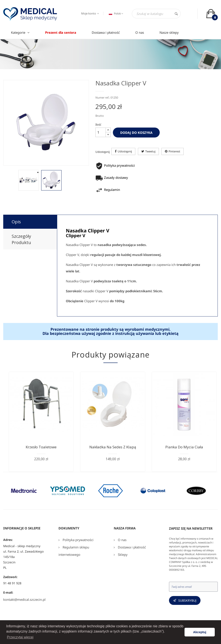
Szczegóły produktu (21, 239)
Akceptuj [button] (200, 632)
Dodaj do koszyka (136, 133)
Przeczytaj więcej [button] (20, 637)
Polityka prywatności (78, 540)
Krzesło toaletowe (41, 447)
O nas (122, 540)
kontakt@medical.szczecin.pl (24, 599)
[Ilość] (101, 132)
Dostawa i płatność (131, 547)
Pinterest (174, 151)
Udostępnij (125, 151)
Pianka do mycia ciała (184, 447)
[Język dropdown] (115, 14)
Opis (16, 222)
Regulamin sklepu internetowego (74, 551)
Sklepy (122, 555)
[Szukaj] (156, 14)
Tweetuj (150, 151)
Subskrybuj (187, 600)
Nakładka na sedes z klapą (113, 447)
